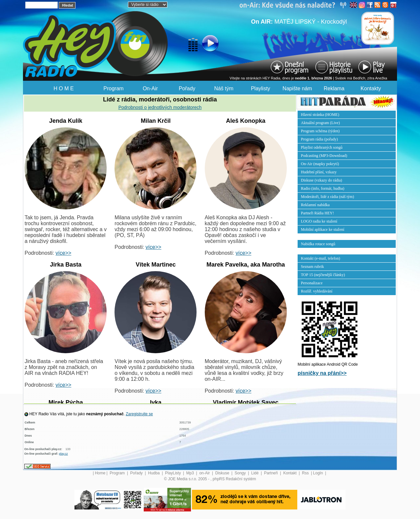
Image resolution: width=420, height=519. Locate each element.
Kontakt (290, 473)
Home (100, 473)
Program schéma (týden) (320, 131)
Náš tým (224, 88)
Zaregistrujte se (139, 414)
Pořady (187, 88)
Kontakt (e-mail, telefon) (321, 258)
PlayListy (173, 473)
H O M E (63, 88)
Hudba (154, 473)
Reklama (334, 88)
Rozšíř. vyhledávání (317, 291)
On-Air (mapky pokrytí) (320, 164)
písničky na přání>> (322, 373)
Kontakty (371, 88)
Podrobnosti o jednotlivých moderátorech (160, 107)
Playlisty (261, 88)
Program (113, 88)
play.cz (63, 454)
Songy (241, 473)
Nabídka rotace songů (318, 244)
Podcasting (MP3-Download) (324, 156)
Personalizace (312, 283)
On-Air (150, 88)
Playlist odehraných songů (322, 147)
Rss (306, 473)
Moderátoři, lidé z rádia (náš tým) (327, 197)
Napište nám (297, 88)
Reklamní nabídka (315, 205)
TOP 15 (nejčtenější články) (323, 275)
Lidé (256, 473)
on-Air (205, 473)
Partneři (272, 473)
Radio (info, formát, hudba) (323, 188)
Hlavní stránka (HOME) (320, 115)
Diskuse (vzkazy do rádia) (322, 180)
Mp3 (191, 473)
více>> (63, 253)
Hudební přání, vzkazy (319, 172)
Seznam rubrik (312, 267)
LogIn (318, 473)
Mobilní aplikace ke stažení (323, 229)
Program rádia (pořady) (319, 139)
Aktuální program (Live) (320, 123)
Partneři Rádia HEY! (317, 213)
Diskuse (223, 473)
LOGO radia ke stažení (319, 221)
